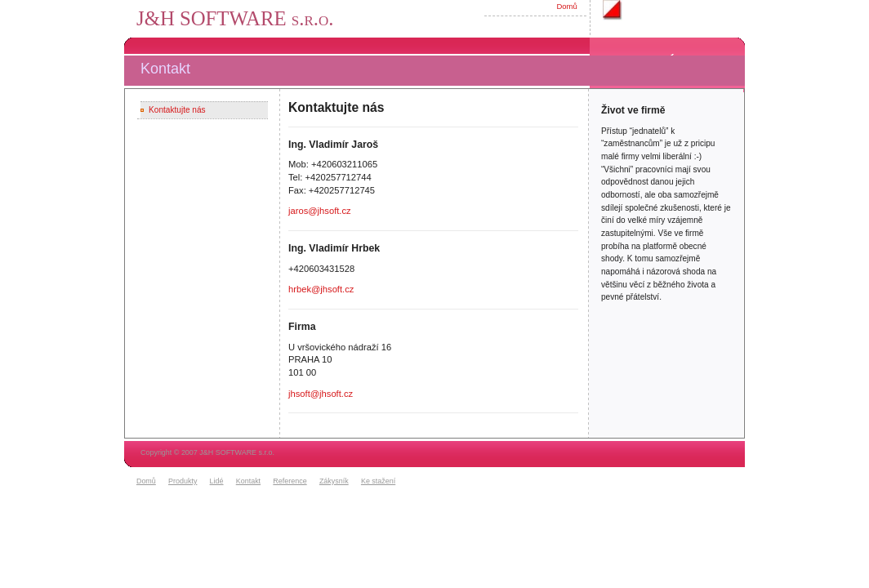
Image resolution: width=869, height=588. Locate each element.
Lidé (217, 481)
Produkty (183, 481)
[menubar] (268, 482)
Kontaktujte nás (177, 110)
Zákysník (334, 481)
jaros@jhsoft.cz (320, 211)
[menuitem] (150, 482)
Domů (566, 6)
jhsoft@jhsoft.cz (321, 394)
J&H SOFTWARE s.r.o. (235, 18)
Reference (290, 481)
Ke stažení (378, 481)
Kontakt (248, 481)
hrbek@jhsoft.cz (321, 289)
